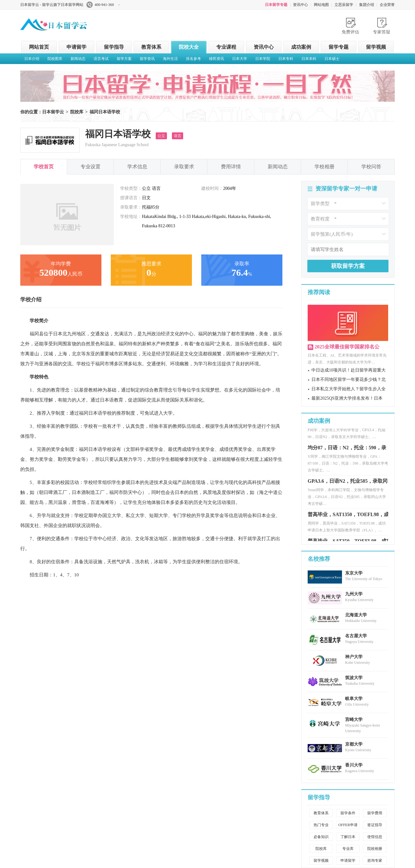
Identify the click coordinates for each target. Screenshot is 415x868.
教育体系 (151, 47)
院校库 (77, 112)
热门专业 (321, 825)
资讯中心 (300, 5)
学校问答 (371, 167)
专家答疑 (382, 32)
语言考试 (101, 59)
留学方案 (124, 59)
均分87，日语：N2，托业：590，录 (347, 451)
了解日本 (348, 837)
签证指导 (375, 825)
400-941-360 (103, 5)
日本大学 (240, 59)
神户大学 (354, 657)
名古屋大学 (356, 636)
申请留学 (76, 47)
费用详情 (231, 167)
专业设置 (90, 167)
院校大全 (189, 47)
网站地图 (321, 5)
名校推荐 (319, 559)
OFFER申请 (348, 825)
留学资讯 (147, 59)
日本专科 (286, 59)
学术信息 (137, 167)
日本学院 (263, 59)
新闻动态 (78, 59)
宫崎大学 (354, 720)
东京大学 (354, 573)
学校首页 (44, 167)
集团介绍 (367, 5)
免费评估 (350, 32)
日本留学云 (67, 23)
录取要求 (184, 167)
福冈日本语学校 (105, 112)
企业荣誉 (387, 5)
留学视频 (376, 47)
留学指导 (114, 47)
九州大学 (354, 594)
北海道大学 (356, 615)
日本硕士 (332, 59)
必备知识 (321, 837)
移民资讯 (217, 59)
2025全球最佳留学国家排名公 (347, 347)
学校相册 (325, 167)
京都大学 (354, 744)
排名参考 (193, 59)
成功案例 (301, 47)
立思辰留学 (344, 5)
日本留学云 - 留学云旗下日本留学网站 (52, 5)
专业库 (348, 849)
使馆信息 (375, 837)
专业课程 (226, 47)
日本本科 (309, 59)
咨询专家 (375, 861)
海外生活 (170, 59)
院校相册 (375, 849)
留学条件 (348, 813)
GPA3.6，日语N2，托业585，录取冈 (348, 484)
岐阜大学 (354, 699)
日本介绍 (32, 59)
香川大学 (354, 765)
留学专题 (339, 47)
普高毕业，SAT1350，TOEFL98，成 (348, 518)
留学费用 (375, 813)
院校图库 (55, 59)
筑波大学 (354, 678)
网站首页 (39, 47)
